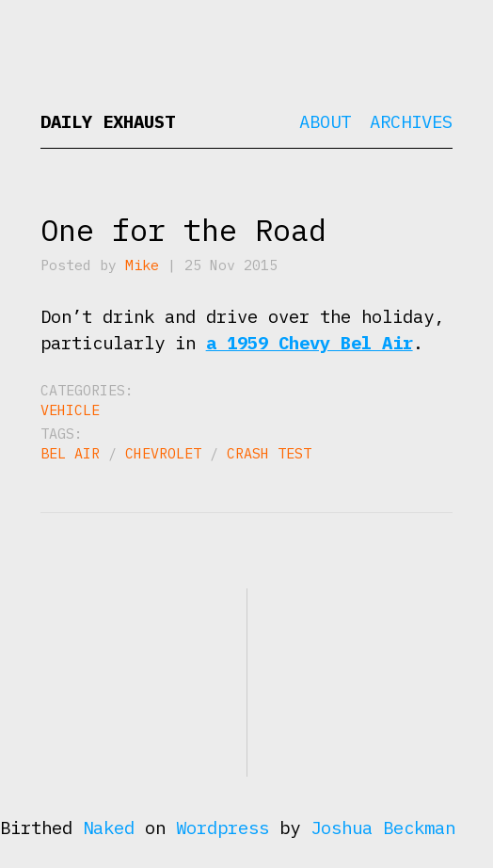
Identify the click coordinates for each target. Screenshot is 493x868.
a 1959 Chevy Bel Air (310, 343)
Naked (109, 828)
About (325, 121)
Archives (411, 121)
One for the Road (183, 230)
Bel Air (70, 453)
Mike (142, 265)
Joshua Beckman (383, 828)
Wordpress (223, 828)
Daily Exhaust (108, 121)
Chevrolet (163, 453)
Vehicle (70, 410)
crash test (269, 453)
